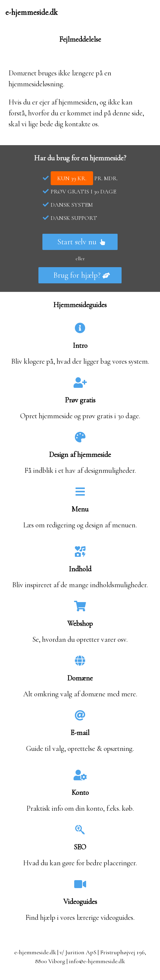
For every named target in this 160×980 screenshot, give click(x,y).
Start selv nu (82, 242)
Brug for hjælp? (82, 275)
